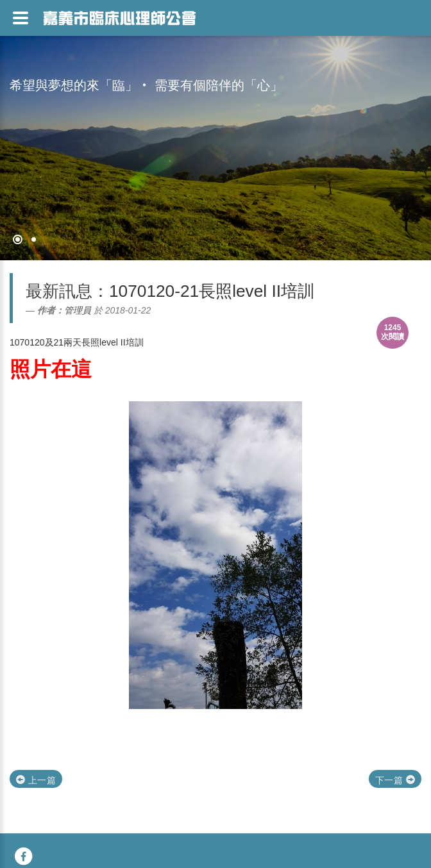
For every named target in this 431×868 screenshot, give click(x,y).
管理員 (78, 310)
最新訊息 (59, 291)
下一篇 (395, 780)
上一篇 (36, 780)
